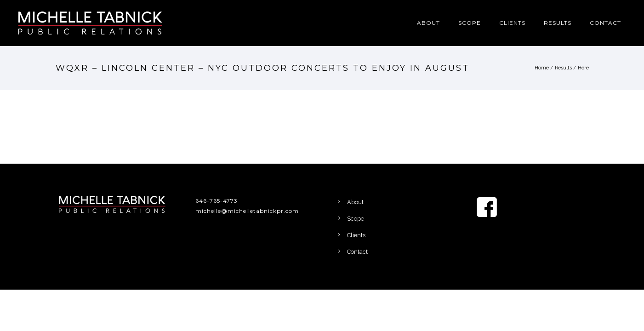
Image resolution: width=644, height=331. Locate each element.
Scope (470, 23)
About (428, 23)
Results (558, 23)
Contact (605, 23)
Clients (512, 23)
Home (542, 68)
